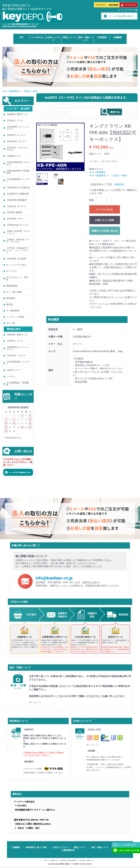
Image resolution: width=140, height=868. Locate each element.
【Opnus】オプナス (16, 206)
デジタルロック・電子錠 (17, 278)
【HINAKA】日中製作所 (18, 188)
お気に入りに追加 (105, 220)
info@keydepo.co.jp (54, 578)
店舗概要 (118, 37)
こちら (39, 702)
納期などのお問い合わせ (105, 231)
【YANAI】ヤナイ (15, 219)
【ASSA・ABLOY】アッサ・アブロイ (18, 241)
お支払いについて (60, 847)
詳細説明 (119, 184)
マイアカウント (101, 5)
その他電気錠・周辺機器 (17, 384)
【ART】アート (14, 370)
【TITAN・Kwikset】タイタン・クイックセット (18, 250)
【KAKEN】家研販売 (16, 200)
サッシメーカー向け (16, 265)
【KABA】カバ (13, 156)
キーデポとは (37, 37)
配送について (69, 37)
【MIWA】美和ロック (17, 114)
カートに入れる (105, 209)
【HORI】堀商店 (14, 212)
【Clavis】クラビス (16, 356)
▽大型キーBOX (29, 91)
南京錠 (10, 304)
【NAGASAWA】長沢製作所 (18, 172)
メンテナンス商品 (15, 317)
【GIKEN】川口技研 (16, 259)
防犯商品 (11, 298)
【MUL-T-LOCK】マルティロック (18, 232)
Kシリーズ (11, 271)
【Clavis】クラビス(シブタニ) (17, 149)
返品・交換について (100, 847)
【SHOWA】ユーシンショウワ (18, 128)
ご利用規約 (102, 37)
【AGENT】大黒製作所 (18, 194)
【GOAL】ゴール (15, 121)
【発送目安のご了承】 (101, 184)
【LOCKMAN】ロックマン (18, 180)
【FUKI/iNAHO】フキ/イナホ (18, 163)
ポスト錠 (11, 323)
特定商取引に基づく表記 (36, 847)
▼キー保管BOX (11, 91)
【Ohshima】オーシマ (17, 225)
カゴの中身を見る (129, 5)
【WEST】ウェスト (16, 135)
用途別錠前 (12, 286)
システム (11, 376)
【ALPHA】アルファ (16, 141)
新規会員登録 (113, 5)
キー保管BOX (13, 311)
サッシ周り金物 (14, 292)
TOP (21, 37)
